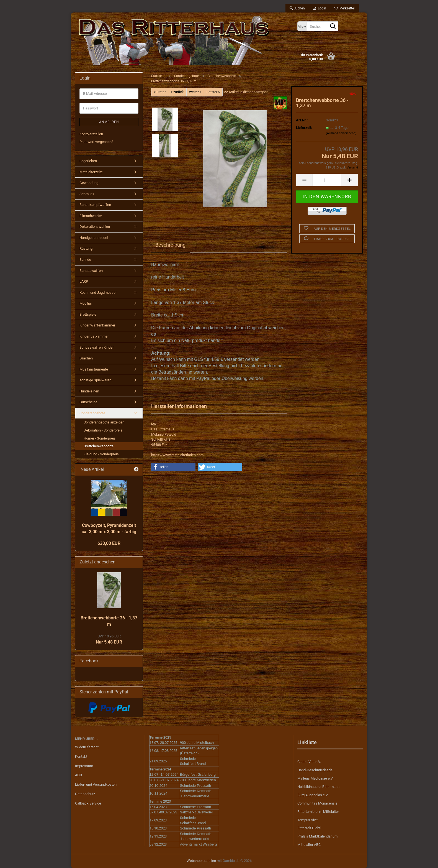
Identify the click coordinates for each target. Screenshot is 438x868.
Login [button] (320, 8)
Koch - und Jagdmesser (98, 293)
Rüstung (86, 248)
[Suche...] (302, 26)
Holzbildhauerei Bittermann (318, 787)
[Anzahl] (327, 180)
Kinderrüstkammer (94, 336)
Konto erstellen (91, 134)
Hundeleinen (89, 391)
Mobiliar (86, 303)
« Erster (160, 92)
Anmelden (109, 122)
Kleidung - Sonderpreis (101, 454)
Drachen (86, 358)
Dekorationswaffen (95, 227)
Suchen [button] (297, 8)
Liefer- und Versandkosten (96, 784)
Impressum (84, 766)
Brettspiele (88, 314)
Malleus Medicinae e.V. (315, 778)
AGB (78, 775)
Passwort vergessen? (96, 142)
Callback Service (88, 803)
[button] (304, 180)
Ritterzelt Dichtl (309, 828)
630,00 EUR (109, 543)
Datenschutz (85, 794)
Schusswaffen (91, 271)
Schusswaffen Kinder (96, 347)
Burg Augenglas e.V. (313, 795)
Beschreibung (170, 245)
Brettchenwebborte (99, 446)
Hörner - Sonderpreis (100, 438)
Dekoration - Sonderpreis (103, 430)
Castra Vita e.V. (309, 762)
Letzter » (213, 92)
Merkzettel (345, 8)
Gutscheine (88, 402)
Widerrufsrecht (87, 747)
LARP (84, 281)
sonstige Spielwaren (95, 380)
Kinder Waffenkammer (97, 325)
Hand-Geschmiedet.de (315, 770)
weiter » (195, 92)
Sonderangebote (92, 413)
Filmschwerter (91, 216)
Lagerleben (88, 161)
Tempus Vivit (307, 820)
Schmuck (87, 194)
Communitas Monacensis (317, 803)
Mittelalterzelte (91, 172)
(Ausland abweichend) (341, 133)
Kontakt (81, 756)
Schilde (85, 260)
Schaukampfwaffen (95, 205)
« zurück (177, 92)
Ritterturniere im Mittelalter (318, 812)
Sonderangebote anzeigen (104, 422)
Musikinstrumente (94, 369)
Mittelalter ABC (309, 845)
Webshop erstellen (201, 861)
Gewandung (89, 183)
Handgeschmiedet (94, 238)
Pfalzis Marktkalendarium (317, 836)
